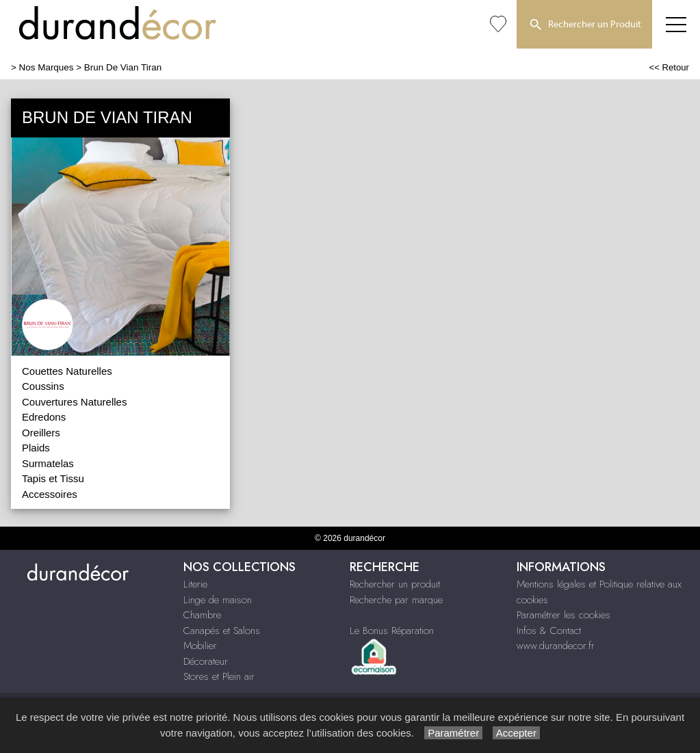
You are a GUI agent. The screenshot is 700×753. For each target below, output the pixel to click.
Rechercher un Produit (584, 25)
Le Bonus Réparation (392, 631)
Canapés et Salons (222, 631)
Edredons (44, 417)
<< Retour (669, 67)
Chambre (202, 615)
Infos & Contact (549, 631)
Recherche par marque (396, 600)
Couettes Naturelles (67, 371)
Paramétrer (453, 733)
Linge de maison (218, 600)
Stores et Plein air (219, 676)
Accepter (516, 733)
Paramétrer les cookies (563, 615)
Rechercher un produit (395, 584)
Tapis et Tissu (53, 478)
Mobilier (200, 646)
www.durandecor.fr (556, 646)
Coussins (43, 386)
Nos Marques (47, 67)
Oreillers (41, 433)
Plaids (36, 448)
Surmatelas (48, 463)
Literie (195, 584)
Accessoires (50, 494)
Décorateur (206, 661)
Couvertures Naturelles (74, 402)
